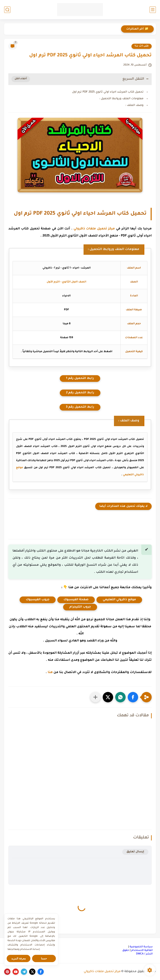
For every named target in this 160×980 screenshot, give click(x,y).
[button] (133, 697)
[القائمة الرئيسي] (153, 10)
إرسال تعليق (135, 852)
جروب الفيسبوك (38, 600)
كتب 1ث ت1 (142, 46)
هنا (50, 673)
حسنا (44, 958)
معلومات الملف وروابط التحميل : (121, 99)
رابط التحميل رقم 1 (80, 379)
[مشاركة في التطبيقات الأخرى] (95, 697)
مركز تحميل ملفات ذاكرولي (94, 229)
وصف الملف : (134, 105)
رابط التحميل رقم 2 (80, 393)
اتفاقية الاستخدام (142, 950)
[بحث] (7, 10)
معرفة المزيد (19, 958)
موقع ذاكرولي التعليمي (119, 600)
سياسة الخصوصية (141, 947)
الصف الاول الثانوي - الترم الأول (66, 282)
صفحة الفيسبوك (76, 600)
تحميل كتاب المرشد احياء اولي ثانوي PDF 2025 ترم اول (108, 92)
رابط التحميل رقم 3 (80, 407)
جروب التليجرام (80, 607)
